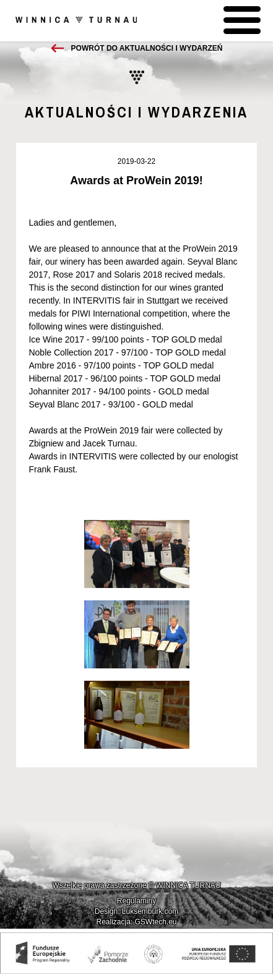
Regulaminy (136, 901)
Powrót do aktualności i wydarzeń (147, 48)
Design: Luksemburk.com (136, 911)
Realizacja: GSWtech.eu (136, 922)
